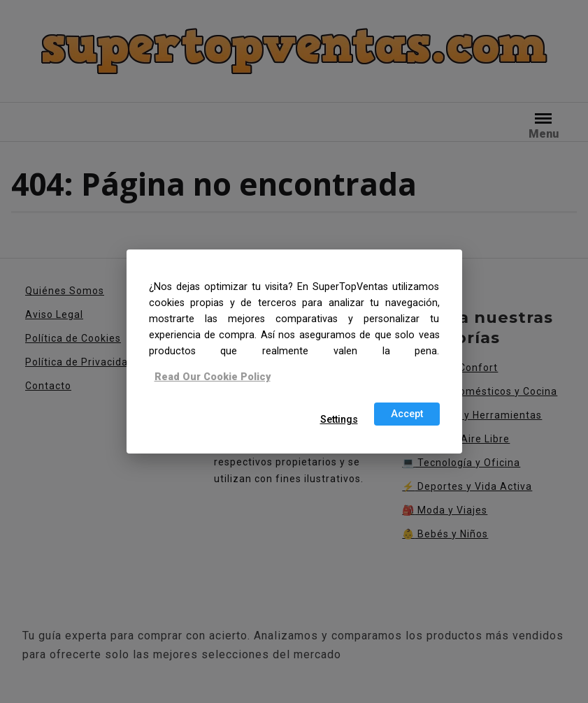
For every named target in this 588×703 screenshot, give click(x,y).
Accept (407, 414)
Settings (339, 420)
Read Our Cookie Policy (213, 376)
